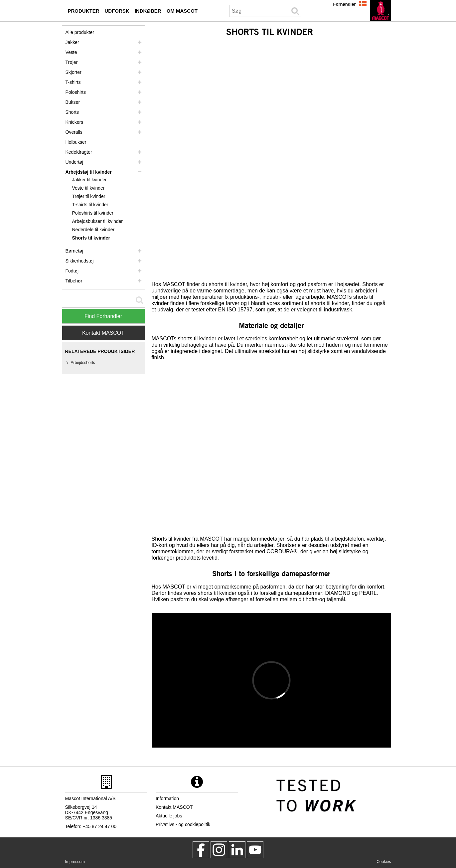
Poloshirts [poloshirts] (76, 92)
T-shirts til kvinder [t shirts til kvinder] (90, 205)
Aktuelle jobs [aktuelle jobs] (169, 816)
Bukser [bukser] (73, 102)
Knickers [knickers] (75, 122)
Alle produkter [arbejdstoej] (80, 32)
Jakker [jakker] (72, 42)
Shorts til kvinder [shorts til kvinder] (91, 238)
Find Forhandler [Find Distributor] (103, 316)
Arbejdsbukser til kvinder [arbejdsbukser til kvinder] (98, 221)
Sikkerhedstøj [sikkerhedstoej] (80, 261)
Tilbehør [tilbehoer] (74, 281)
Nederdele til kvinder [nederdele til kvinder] (93, 230)
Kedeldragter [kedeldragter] (79, 152)
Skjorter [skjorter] (74, 72)
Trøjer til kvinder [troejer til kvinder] (89, 196)
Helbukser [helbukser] (76, 142)
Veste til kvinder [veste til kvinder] (88, 188)
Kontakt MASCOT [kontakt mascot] (174, 807)
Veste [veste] (71, 52)
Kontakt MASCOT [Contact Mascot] (103, 333)
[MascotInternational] (255, 850)
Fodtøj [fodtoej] (72, 271)
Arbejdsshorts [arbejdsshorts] (83, 363)
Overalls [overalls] (74, 132)
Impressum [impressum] (75, 862)
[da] (381, 11)
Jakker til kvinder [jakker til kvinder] (89, 180)
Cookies (384, 862)
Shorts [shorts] (72, 112)
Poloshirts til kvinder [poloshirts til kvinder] (93, 213)
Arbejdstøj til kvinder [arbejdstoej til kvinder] (89, 172)
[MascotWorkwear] (201, 850)
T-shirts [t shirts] (73, 82)
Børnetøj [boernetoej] (75, 251)
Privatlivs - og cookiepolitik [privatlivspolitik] (183, 824)
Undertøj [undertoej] (75, 162)
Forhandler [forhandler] (345, 4)
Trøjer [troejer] (72, 62)
